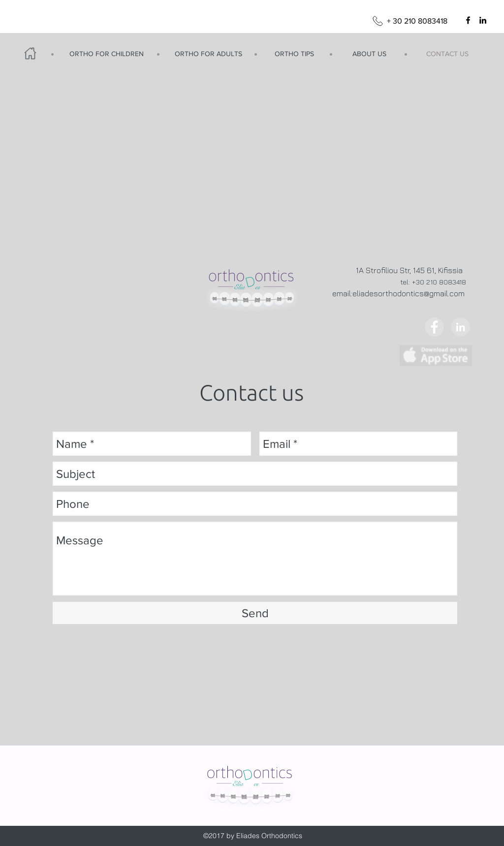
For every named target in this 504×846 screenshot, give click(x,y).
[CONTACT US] (447, 54)
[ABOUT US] (369, 54)
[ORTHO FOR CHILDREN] (106, 54)
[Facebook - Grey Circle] (434, 327)
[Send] (255, 613)
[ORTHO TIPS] (294, 54)
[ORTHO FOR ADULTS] (208, 54)
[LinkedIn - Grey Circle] (460, 327)
